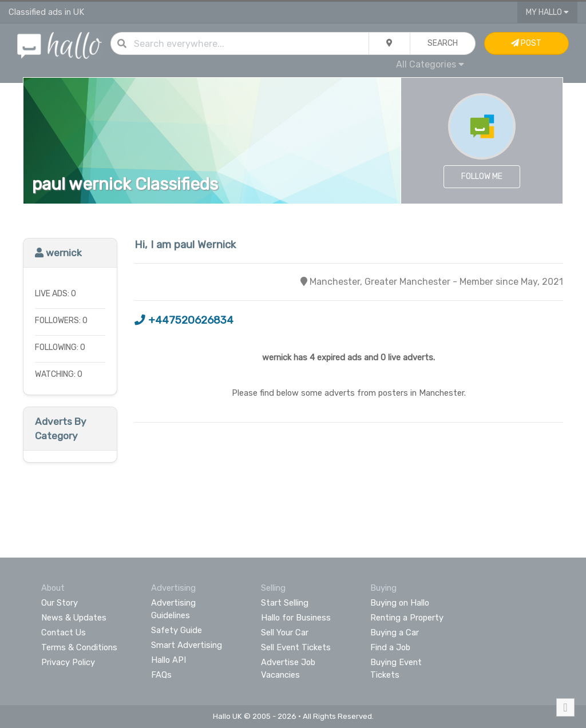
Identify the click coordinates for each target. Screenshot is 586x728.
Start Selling (285, 603)
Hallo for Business (296, 618)
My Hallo (547, 12)
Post (526, 43)
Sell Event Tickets (296, 647)
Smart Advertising (187, 645)
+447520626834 (184, 320)
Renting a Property (407, 618)
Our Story (60, 603)
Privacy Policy (68, 662)
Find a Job (390, 647)
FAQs (161, 675)
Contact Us (64, 632)
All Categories (430, 64)
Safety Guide (177, 630)
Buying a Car (395, 632)
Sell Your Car (285, 632)
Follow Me (482, 176)
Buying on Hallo (400, 603)
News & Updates (74, 618)
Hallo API (169, 660)
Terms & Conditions (79, 647)
